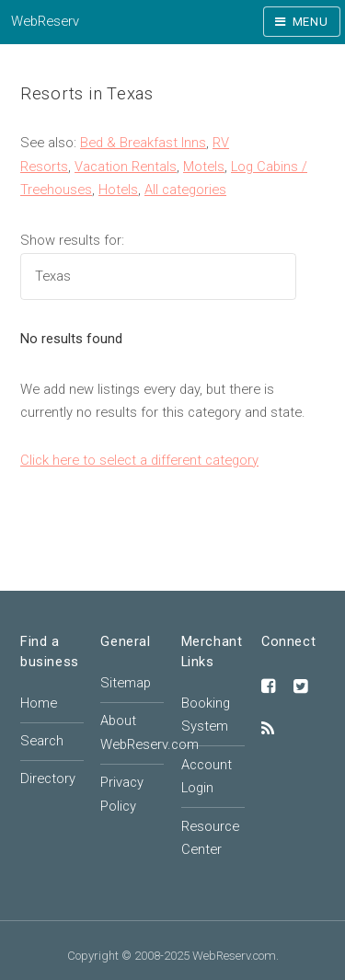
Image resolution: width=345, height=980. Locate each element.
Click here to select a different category (139, 460)
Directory (48, 778)
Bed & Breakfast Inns (143, 143)
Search (42, 741)
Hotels (118, 190)
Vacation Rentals (126, 167)
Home (39, 703)
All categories (185, 190)
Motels (204, 167)
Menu (310, 22)
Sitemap (126, 683)
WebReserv (45, 21)
